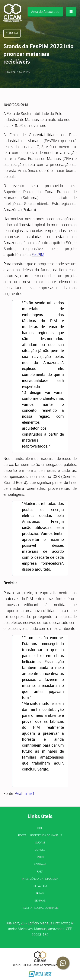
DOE (40, 828)
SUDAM (40, 842)
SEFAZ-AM (40, 886)
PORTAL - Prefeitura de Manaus (40, 835)
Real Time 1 (25, 793)
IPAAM (40, 893)
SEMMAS (40, 900)
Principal (9, 72)
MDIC (40, 857)
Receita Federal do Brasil (40, 908)
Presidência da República (40, 879)
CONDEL (40, 850)
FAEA (40, 871)
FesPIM (38, 254)
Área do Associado (45, 12)
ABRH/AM (40, 864)
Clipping (25, 72)
